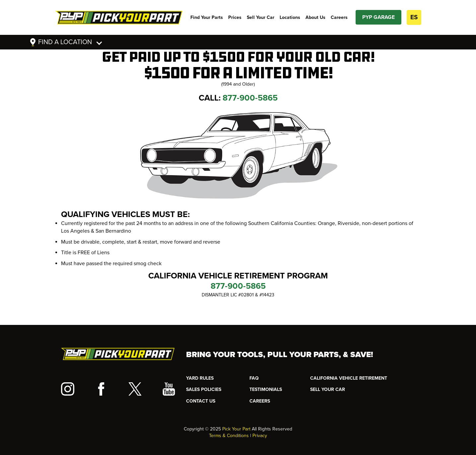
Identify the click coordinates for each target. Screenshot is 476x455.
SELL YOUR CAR (328, 389)
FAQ (254, 378)
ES (414, 17)
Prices (235, 17)
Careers (339, 17)
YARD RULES (200, 378)
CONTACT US (201, 401)
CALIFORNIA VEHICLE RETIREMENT (349, 378)
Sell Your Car (261, 17)
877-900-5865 (250, 98)
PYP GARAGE (378, 17)
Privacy (260, 436)
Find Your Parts (207, 17)
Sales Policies (204, 389)
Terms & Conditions (229, 436)
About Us (315, 17)
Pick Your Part (236, 429)
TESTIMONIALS (266, 389)
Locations (290, 17)
